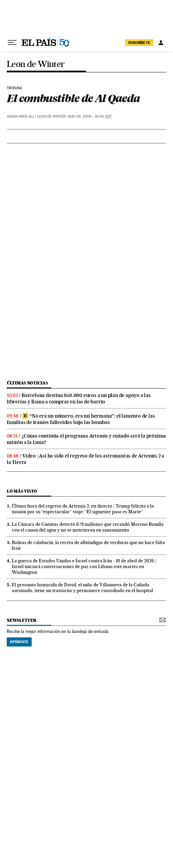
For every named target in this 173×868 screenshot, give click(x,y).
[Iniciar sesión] (161, 43)
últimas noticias (27, 383)
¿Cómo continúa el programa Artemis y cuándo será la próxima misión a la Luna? (86, 439)
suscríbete (139, 43)
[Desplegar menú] (12, 43)
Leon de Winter (36, 64)
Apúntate (19, 642)
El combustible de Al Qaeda (73, 98)
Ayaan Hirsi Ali (20, 116)
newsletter (22, 620)
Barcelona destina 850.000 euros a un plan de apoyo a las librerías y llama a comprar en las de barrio (79, 398)
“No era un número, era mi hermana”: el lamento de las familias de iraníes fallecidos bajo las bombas (81, 419)
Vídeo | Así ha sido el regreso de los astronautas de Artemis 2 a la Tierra (85, 459)
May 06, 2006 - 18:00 (90, 116)
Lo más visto (22, 491)
